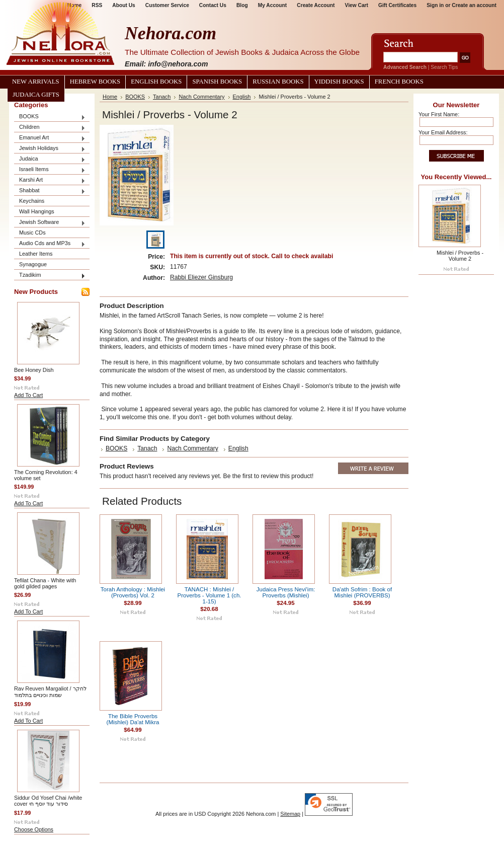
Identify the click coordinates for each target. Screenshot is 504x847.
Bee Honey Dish (34, 370)
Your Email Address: (443, 132)
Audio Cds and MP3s (50, 244)
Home (110, 97)
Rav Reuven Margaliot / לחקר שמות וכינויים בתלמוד (50, 692)
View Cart (357, 5)
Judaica (50, 159)
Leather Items (36, 254)
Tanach (162, 97)
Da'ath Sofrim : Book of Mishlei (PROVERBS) (362, 592)
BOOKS (50, 117)
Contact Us (213, 5)
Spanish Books (217, 82)
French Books (399, 82)
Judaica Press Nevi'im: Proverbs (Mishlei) (286, 592)
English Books (156, 82)
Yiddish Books (339, 82)
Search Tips (444, 67)
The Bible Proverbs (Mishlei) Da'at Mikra (133, 719)
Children (50, 128)
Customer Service (167, 5)
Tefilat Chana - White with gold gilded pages (45, 583)
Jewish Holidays (50, 149)
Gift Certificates (397, 5)
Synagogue (33, 264)
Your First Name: (439, 114)
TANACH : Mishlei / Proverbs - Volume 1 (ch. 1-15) (209, 595)
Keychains (32, 201)
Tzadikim (50, 276)
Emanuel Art (50, 138)
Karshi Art (50, 180)
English (242, 97)
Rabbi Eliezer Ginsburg (201, 277)
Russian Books (278, 82)
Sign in (435, 5)
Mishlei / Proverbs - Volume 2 (460, 256)
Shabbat (50, 191)
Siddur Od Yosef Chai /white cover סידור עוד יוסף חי (48, 801)
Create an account (474, 5)
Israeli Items (50, 170)
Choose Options (34, 829)
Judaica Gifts (36, 95)
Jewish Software (50, 223)
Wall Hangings (37, 211)
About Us (123, 5)
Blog (242, 5)
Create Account (316, 5)
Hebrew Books (95, 82)
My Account (273, 5)
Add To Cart (28, 395)
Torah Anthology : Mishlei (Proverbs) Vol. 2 (133, 592)
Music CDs (32, 233)
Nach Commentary (201, 97)
